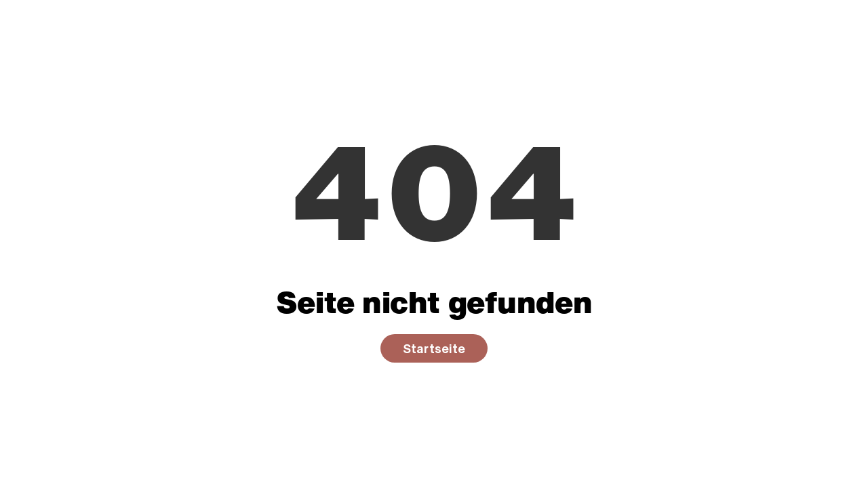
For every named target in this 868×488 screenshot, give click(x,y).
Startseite (434, 348)
